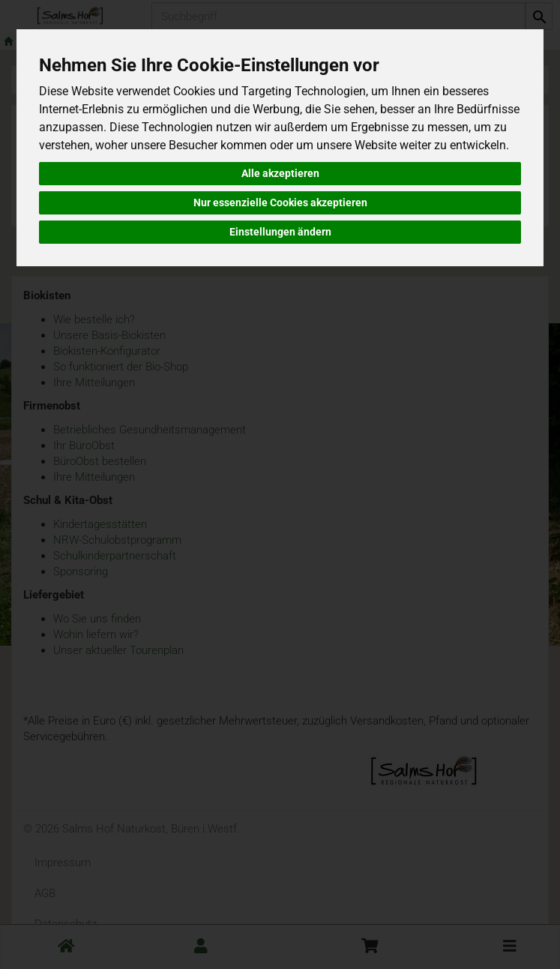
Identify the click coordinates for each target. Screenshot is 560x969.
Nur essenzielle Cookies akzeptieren (280, 202)
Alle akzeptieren (280, 173)
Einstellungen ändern (280, 232)
